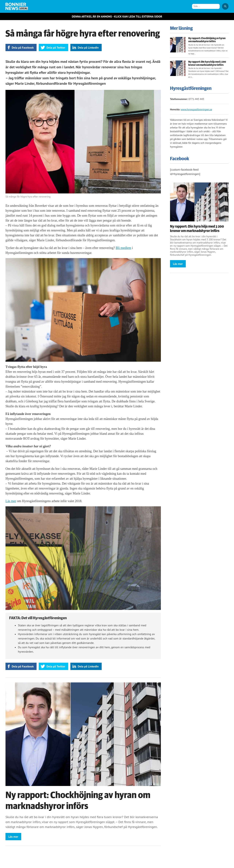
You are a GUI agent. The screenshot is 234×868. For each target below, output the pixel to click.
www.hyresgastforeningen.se (196, 109)
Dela (23, 47)
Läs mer (11, 501)
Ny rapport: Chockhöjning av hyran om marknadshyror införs (207, 40)
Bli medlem (123, 248)
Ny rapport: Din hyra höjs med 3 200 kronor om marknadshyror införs (207, 63)
